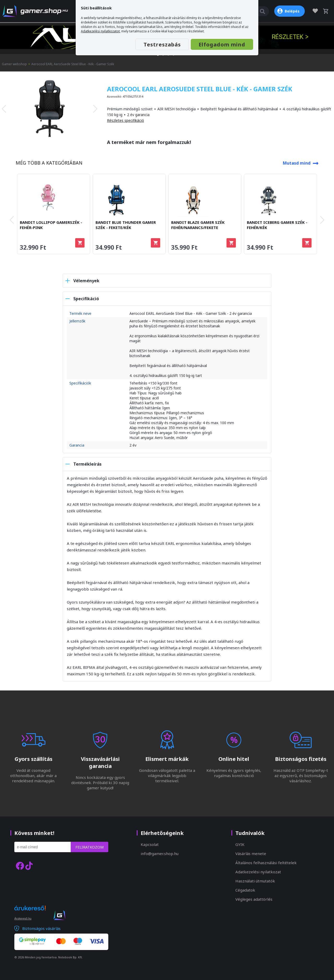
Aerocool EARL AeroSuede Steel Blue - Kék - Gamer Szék (73, 64)
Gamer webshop (14, 64)
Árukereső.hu (23, 918)
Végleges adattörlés (254, 899)
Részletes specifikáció (126, 120)
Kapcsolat (150, 844)
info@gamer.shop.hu (160, 853)
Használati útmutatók (255, 881)
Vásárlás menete (251, 853)
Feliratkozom (90, 847)
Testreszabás (162, 44)
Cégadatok (245, 890)
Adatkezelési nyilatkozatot (100, 31)
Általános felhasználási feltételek (266, 863)
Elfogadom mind (222, 44)
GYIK (240, 844)
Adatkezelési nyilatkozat (258, 872)
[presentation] (4, 109)
